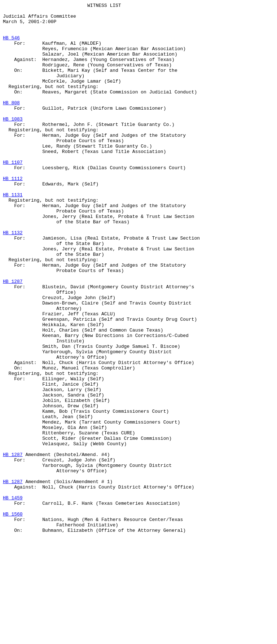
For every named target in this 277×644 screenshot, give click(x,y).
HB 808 (11, 123)
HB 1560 (13, 617)
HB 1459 (13, 597)
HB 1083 (13, 143)
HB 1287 (13, 337)
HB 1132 (13, 279)
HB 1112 (13, 214)
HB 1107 (13, 194)
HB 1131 (13, 233)
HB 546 (11, 45)
